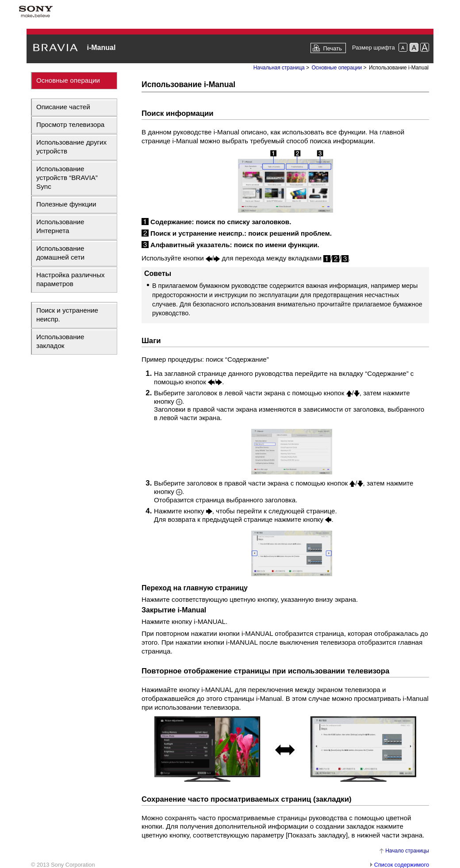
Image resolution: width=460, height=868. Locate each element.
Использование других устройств (71, 147)
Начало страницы (407, 851)
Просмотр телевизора (70, 124)
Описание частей (63, 107)
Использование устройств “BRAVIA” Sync (67, 178)
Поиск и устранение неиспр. (67, 315)
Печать (332, 48)
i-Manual (101, 48)
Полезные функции (66, 204)
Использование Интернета (60, 226)
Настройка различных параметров (71, 279)
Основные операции (68, 80)
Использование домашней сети (60, 253)
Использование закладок (60, 341)
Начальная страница (279, 68)
